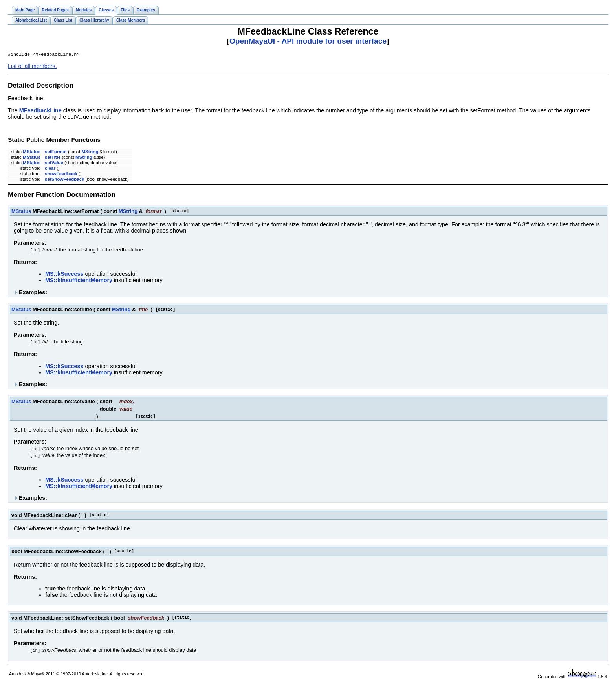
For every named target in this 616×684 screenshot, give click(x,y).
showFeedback (61, 174)
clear (50, 169)
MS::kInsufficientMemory (79, 281)
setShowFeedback (64, 180)
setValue (54, 163)
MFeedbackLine (40, 111)
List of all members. (32, 67)
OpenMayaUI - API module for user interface (308, 41)
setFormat (56, 152)
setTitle (53, 158)
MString (90, 152)
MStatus (32, 152)
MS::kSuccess (64, 275)
